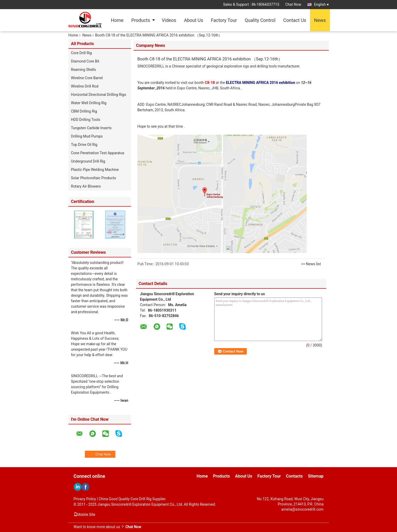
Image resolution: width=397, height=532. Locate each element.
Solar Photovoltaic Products (94, 178)
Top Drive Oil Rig (84, 145)
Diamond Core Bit (85, 61)
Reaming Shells (84, 70)
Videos (169, 20)
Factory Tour (224, 20)
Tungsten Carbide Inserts (91, 128)
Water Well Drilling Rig (89, 103)
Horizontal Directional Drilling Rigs (99, 95)
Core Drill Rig (81, 53)
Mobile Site (85, 515)
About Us (194, 20)
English (321, 4)
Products (141, 20)
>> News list (311, 264)
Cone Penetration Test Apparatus (98, 153)
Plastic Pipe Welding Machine (95, 170)
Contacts (294, 476)
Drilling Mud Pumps (87, 136)
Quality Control (260, 20)
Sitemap (316, 476)
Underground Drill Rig (88, 161)
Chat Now (293, 4)
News (320, 20)
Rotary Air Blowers (86, 186)
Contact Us (295, 20)
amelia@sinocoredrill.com (302, 509)
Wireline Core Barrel (87, 78)
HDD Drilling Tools (86, 120)
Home (117, 20)
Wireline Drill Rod (85, 86)
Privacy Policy (85, 499)
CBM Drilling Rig (84, 111)
